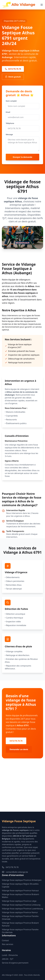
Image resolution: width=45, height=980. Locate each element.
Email (8, 112)
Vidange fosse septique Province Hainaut (20, 891)
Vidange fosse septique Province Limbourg (21, 905)
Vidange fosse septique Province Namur (20, 912)
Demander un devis (19, 749)
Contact (5, 940)
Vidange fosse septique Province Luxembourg (22, 909)
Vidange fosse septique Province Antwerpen (22, 880)
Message (9, 134)
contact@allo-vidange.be (15, 872)
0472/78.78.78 (13, 69)
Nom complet (11, 101)
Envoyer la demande (23, 157)
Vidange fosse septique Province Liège (19, 901)
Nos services (8, 944)
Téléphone (10, 123)
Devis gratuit (13, 77)
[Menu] (42, 5)
